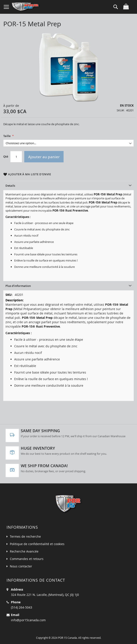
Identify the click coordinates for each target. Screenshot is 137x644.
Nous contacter (21, 566)
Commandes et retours (27, 559)
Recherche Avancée (24, 551)
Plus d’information (18, 286)
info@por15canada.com (28, 620)
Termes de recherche (25, 536)
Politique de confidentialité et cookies (37, 544)
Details (10, 186)
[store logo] (26, 7)
